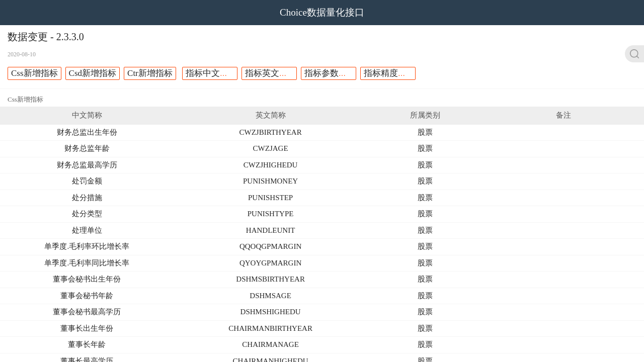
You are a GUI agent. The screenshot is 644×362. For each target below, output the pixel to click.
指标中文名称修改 (220, 73)
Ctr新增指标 (150, 73)
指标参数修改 (330, 73)
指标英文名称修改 (279, 73)
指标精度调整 (389, 73)
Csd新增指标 (93, 73)
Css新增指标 (34, 73)
